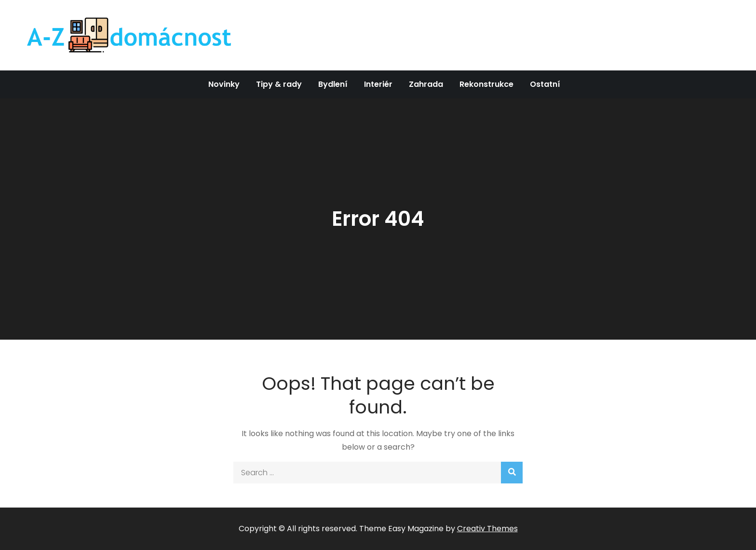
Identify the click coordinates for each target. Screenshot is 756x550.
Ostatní (545, 84)
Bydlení (333, 84)
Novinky (224, 84)
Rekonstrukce (486, 84)
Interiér (378, 84)
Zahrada (426, 84)
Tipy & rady (279, 84)
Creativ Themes (487, 529)
